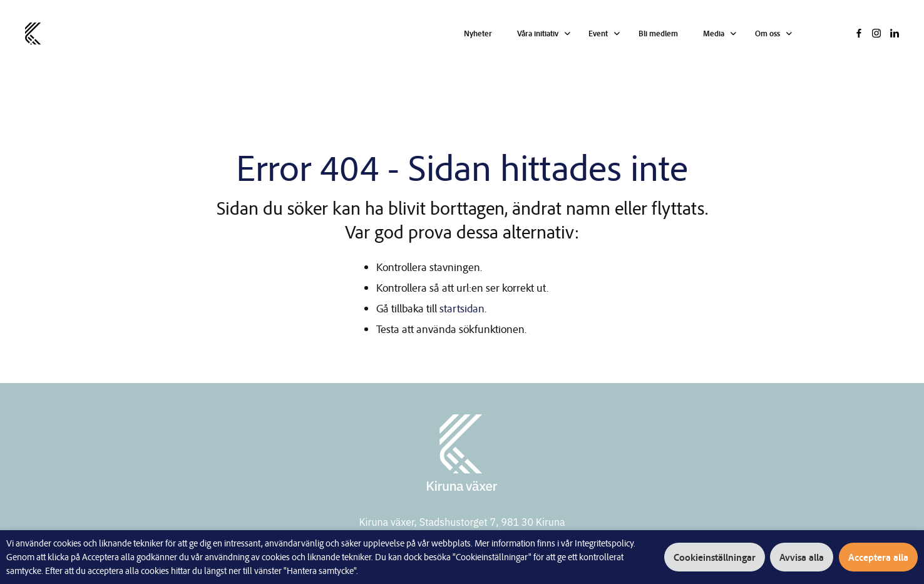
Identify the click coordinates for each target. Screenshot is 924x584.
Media (715, 33)
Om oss (768, 33)
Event (599, 33)
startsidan (462, 308)
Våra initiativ (538, 33)
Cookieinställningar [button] (715, 557)
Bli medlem (660, 33)
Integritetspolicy (604, 543)
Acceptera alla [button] (878, 557)
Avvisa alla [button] (802, 557)
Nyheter (479, 33)
